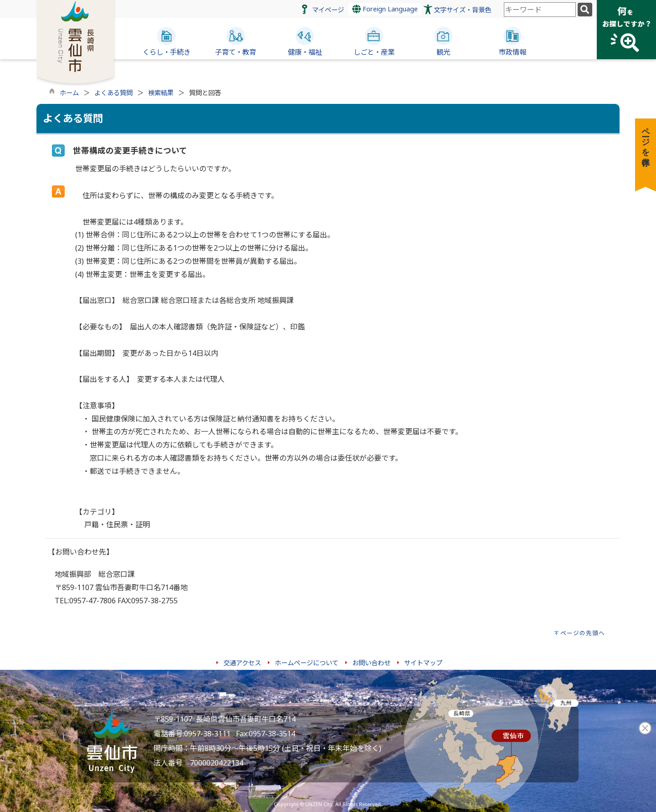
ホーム (69, 93)
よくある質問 (113, 93)
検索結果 (161, 93)
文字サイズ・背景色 (462, 10)
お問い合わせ (371, 663)
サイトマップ (423, 663)
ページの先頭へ (583, 633)
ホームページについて (307, 663)
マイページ (328, 10)
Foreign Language (385, 9)
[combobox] (540, 10)
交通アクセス (242, 663)
